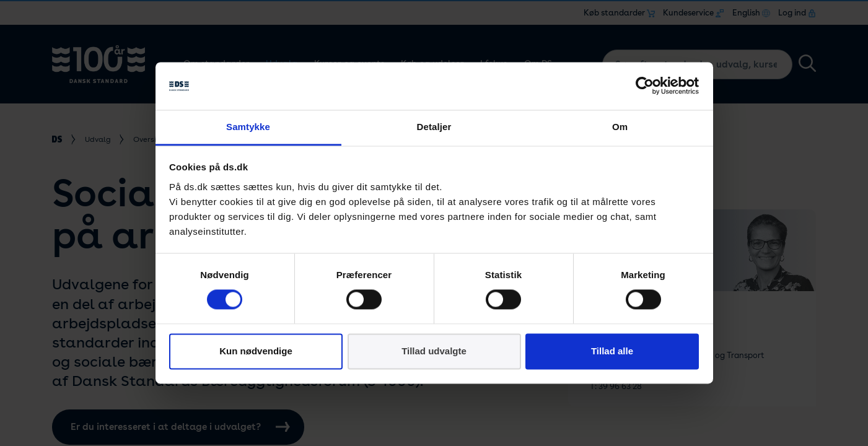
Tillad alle (612, 351)
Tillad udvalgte (434, 351)
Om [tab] (620, 127)
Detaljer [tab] (434, 127)
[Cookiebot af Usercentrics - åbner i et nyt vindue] (645, 86)
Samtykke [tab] (248, 127)
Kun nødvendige (256, 351)
